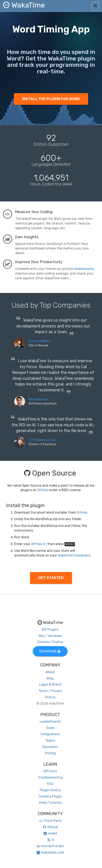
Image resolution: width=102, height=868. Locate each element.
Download (50, 651)
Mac (42, 636)
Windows (55, 636)
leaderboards (84, 269)
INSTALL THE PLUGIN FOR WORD (51, 99)
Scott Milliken (40, 341)
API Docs (50, 771)
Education (50, 747)
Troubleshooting (50, 777)
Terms (43, 691)
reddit (50, 833)
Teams (50, 740)
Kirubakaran (39, 399)
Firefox (58, 642)
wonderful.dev (50, 846)
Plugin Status (50, 790)
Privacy (57, 691)
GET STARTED (51, 578)
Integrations (50, 734)
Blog (50, 678)
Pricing (50, 753)
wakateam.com (50, 852)
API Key (38, 544)
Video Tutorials (50, 803)
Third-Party (50, 821)
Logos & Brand (50, 684)
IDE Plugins (50, 629)
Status (50, 697)
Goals (50, 728)
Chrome (43, 642)
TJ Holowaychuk (42, 440)
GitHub (43, 490)
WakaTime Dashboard (74, 555)
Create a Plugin (50, 796)
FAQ (50, 784)
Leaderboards (50, 721)
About (50, 672)
